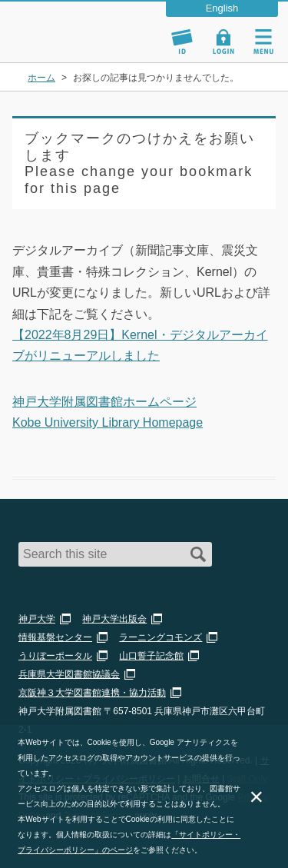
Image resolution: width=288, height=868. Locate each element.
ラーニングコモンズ (161, 637)
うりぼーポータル (55, 656)
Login (223, 42)
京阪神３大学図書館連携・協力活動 (92, 693)
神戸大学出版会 (114, 619)
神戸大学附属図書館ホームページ (104, 402)
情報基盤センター (55, 637)
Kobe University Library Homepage (108, 422)
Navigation (263, 42)
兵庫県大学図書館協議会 (69, 674)
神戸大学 (37, 619)
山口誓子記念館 (151, 656)
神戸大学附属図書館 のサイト (65, 43)
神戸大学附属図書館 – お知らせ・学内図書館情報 (83, 25)
